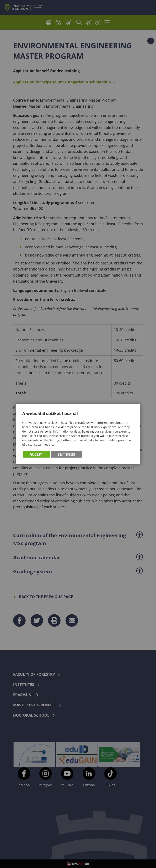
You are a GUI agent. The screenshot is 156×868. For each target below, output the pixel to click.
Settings (66, 454)
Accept (36, 454)
